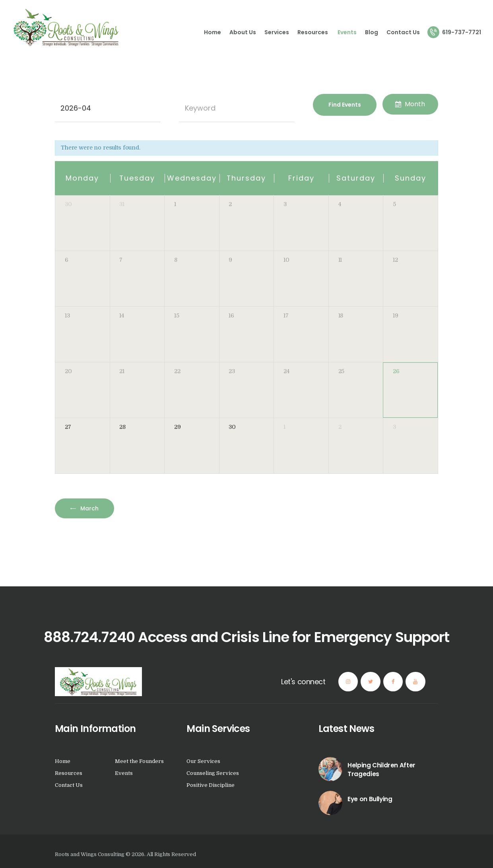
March (89, 508)
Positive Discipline (211, 785)
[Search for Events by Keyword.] (237, 108)
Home (63, 761)
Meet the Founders (139, 761)
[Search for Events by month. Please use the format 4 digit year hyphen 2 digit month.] (108, 108)
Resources (69, 773)
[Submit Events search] (345, 105)
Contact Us (69, 785)
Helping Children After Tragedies (381, 770)
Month (410, 104)
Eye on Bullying (370, 799)
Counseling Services (213, 773)
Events (124, 773)
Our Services (203, 761)
